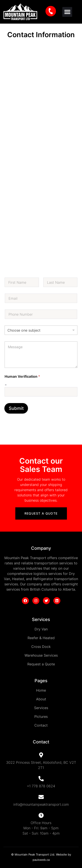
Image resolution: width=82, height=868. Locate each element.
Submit (16, 408)
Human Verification (22, 377)
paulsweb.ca (41, 860)
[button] (67, 12)
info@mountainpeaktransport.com (41, 804)
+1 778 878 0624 (41, 786)
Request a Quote (41, 513)
